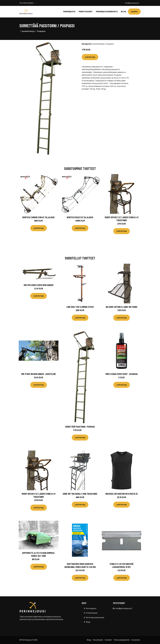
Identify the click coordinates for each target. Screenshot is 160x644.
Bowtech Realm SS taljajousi (80, 217)
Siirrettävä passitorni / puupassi (80, 427)
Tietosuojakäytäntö (122, 640)
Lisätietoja (90, 57)
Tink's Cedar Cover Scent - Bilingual (122, 374)
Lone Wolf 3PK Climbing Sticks (80, 307)
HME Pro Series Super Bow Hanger (39, 285)
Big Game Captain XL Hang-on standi (122, 307)
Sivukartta (136, 640)
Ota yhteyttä (98, 640)
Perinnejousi (69, 12)
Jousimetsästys (28, 31)
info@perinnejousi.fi (132, 3)
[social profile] (36, 3)
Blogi (124, 12)
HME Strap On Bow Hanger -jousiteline (38, 374)
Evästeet (108, 640)
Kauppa (134, 12)
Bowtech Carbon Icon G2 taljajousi (38, 217)
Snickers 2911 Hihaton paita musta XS (122, 494)
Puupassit (41, 31)
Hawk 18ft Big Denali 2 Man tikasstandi (80, 494)
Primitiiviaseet (86, 12)
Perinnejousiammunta (107, 12)
